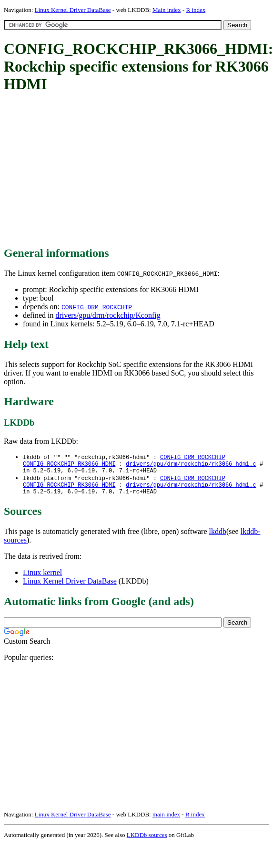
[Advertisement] (132, 170)
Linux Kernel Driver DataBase (73, 10)
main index (166, 821)
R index (196, 10)
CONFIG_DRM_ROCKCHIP (97, 307)
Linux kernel (42, 579)
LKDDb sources (147, 842)
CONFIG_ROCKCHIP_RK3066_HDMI (69, 465)
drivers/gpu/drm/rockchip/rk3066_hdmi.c (191, 465)
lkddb (218, 538)
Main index (167, 10)
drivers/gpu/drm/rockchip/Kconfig (108, 315)
